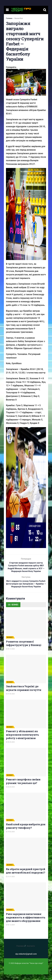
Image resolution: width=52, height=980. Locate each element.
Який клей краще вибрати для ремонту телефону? (26, 832)
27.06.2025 (10, 699)
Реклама (20, 952)
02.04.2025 (10, 793)
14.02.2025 (10, 837)
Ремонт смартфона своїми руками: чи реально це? (23, 787)
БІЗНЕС (10, 643)
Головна (9, 18)
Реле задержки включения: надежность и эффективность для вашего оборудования (26, 923)
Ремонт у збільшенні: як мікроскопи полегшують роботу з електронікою (22, 740)
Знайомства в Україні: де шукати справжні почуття (24, 694)
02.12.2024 (10, 930)
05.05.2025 (10, 748)
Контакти (31, 952)
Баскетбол (19, 18)
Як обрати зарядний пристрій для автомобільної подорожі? (26, 876)
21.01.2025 (10, 882)
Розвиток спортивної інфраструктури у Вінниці (24, 649)
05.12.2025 (10, 655)
